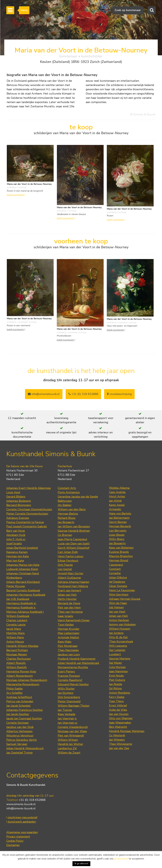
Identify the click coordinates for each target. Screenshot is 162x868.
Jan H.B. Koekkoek (18, 599)
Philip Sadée (14, 689)
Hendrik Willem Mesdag (22, 646)
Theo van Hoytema (70, 612)
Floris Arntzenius (69, 492)
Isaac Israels (65, 616)
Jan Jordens (116, 633)
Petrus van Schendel (20, 701)
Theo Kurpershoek (121, 642)
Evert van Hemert (69, 590)
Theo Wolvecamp (121, 744)
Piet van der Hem (69, 608)
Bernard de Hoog (69, 603)
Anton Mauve (15, 642)
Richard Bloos (67, 518)
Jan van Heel (117, 612)
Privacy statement (18, 837)
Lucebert (115, 654)
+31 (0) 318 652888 (83, 394)
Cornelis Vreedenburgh (73, 727)
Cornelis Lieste (16, 625)
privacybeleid (121, 859)
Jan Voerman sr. (68, 723)
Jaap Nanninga (118, 671)
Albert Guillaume (69, 578)
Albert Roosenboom (20, 676)
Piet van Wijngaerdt (71, 736)
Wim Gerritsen (119, 595)
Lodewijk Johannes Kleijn (22, 569)
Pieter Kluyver (16, 586)
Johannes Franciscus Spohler (25, 710)
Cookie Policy (15, 841)
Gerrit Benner (118, 522)
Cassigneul (116, 565)
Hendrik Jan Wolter (70, 744)
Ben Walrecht (118, 727)
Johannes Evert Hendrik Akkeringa (28, 488)
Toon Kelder (66, 625)
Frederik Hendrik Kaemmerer (77, 659)
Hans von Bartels (120, 513)
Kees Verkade (67, 714)
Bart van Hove (16, 531)
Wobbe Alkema (119, 488)
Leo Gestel (65, 569)
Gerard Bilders (16, 497)
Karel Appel (117, 505)
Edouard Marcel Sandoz (73, 684)
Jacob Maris (14, 629)
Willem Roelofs (17, 667)
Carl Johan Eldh (68, 552)
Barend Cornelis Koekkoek (23, 590)
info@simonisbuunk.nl (44, 394)
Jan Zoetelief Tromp (19, 753)
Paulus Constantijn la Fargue (25, 522)
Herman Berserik (120, 526)
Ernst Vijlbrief (118, 706)
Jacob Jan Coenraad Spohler (24, 718)
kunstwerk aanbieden (21, 822)
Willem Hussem (120, 629)
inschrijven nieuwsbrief (22, 817)
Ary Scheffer (14, 693)
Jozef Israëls (14, 544)
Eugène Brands (119, 552)
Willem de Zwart (69, 753)
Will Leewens (118, 646)
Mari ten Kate (15, 561)
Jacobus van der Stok (20, 727)
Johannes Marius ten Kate (23, 565)
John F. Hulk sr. (16, 539)
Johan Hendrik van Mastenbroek (78, 663)
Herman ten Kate (18, 556)
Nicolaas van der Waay (72, 731)
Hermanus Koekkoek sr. (21, 603)
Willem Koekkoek (18, 616)
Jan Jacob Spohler (18, 714)
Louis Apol (13, 492)
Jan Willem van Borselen (74, 526)
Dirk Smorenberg (69, 697)
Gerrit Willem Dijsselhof (74, 548)
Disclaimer (13, 845)
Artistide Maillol (68, 637)
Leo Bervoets (118, 531)
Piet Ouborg (117, 680)
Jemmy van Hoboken (122, 624)
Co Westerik (117, 735)
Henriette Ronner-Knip (21, 672)
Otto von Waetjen (121, 718)
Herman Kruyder (69, 629)
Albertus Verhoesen (19, 731)
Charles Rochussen (19, 659)
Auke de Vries (118, 710)
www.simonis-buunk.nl (21, 804)
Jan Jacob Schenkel (18, 706)
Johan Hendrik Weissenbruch (25, 748)
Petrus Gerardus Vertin (22, 740)
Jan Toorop (65, 710)
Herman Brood (119, 560)
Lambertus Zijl (67, 748)
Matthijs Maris (16, 633)
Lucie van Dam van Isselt (74, 544)
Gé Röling (115, 688)
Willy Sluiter (66, 689)
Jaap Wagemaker (120, 723)
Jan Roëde (116, 684)
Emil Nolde (116, 676)
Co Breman (65, 535)
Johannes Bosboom (19, 501)
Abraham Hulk (16, 535)
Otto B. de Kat (118, 637)
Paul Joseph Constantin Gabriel (27, 526)
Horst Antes (117, 496)
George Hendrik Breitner (74, 531)
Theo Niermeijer (68, 650)
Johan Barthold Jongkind (22, 548)
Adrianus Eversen (18, 518)
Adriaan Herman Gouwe (125, 599)
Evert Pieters (66, 672)
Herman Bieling (68, 514)
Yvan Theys (116, 701)
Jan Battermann (119, 518)
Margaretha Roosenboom (23, 684)
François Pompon (69, 676)
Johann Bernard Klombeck (23, 582)
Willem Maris (15, 637)
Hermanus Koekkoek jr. (21, 608)
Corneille (115, 573)
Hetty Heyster (67, 599)
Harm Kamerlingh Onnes (74, 620)
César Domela (118, 586)
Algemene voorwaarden (22, 832)
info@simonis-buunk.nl (21, 808)
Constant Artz (67, 488)
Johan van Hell (67, 595)
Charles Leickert (17, 620)
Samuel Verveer (17, 744)
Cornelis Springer (18, 723)
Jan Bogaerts (66, 522)
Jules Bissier (117, 535)
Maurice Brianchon (121, 556)
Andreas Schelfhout (19, 697)
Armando (115, 509)
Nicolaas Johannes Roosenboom (27, 680)
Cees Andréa (117, 492)
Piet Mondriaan (68, 646)
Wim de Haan (118, 603)
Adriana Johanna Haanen (73, 582)
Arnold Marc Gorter (71, 573)
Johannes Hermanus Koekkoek (26, 595)
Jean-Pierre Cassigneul (72, 539)
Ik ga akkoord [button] (81, 863)
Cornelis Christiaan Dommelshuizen (29, 509)
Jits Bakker (65, 505)
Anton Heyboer (119, 620)
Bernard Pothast (17, 650)
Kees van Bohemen (121, 548)
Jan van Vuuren (119, 714)
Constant (115, 569)
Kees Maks (65, 642)
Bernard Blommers (19, 505)
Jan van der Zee (119, 748)
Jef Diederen (117, 582)
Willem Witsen (68, 740)
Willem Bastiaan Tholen (74, 706)
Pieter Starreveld (69, 701)
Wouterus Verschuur (20, 736)
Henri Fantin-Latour (71, 556)
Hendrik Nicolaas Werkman (127, 731)
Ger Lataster (117, 650)
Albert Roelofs (16, 663)
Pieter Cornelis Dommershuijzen (27, 514)
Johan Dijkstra (118, 578)
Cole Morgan (117, 667)
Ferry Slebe (117, 697)
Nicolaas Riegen (17, 654)
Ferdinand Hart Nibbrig (73, 586)
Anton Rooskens (120, 693)
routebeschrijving (119, 394)
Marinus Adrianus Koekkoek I (25, 612)
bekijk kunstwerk (16, 195)
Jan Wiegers (117, 740)
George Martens (120, 659)
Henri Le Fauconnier (122, 590)
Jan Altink (115, 501)
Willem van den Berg (72, 509)
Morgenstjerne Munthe (73, 667)
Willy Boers (117, 539)
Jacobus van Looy (69, 654)
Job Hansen (116, 607)
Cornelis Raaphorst (70, 680)
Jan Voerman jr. (67, 718)
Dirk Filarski (65, 565)
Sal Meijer (115, 663)
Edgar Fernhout (68, 561)
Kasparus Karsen (17, 552)
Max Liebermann (69, 633)
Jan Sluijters (66, 693)
